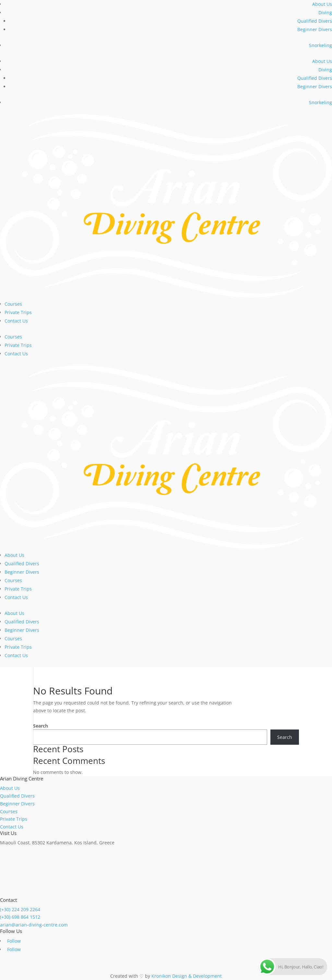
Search (41, 726)
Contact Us (16, 321)
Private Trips (18, 312)
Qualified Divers (315, 21)
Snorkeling (320, 45)
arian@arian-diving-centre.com (34, 925)
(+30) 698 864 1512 (20, 917)
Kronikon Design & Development (187, 976)
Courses (13, 304)
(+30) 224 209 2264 (20, 909)
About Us (322, 4)
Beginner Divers (315, 29)
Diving (325, 12)
